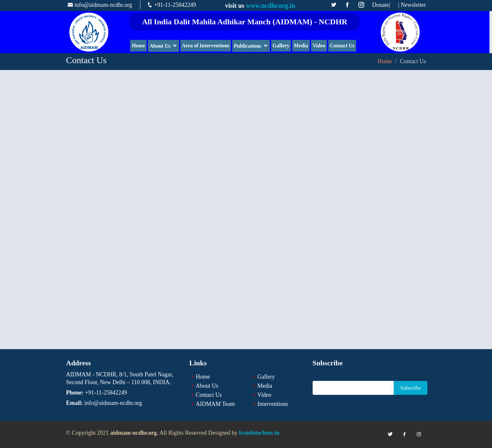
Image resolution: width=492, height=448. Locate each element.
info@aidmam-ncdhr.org (103, 5)
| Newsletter (412, 5)
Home (140, 46)
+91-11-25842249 (175, 5)
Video (320, 46)
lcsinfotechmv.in (259, 433)
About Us (161, 46)
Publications (249, 46)
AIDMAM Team (216, 404)
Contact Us (343, 46)
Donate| (381, 5)
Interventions (273, 404)
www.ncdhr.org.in (270, 6)
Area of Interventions (207, 46)
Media (302, 46)
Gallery (282, 46)
